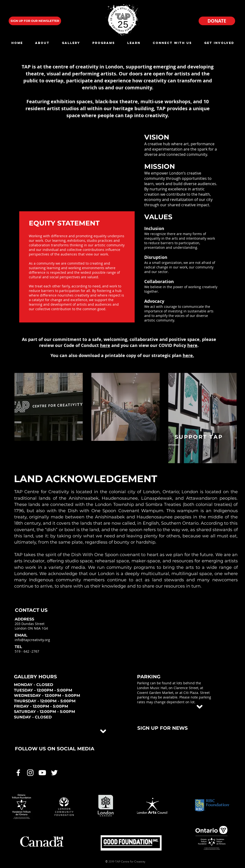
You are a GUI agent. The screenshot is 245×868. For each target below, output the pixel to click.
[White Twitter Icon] (54, 773)
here (105, 345)
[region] (49, 407)
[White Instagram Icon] (30, 773)
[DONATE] (217, 21)
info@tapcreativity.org (32, 640)
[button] (42, 43)
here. (188, 355)
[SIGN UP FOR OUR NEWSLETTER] (35, 21)
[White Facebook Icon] (18, 773)
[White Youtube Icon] (42, 773)
